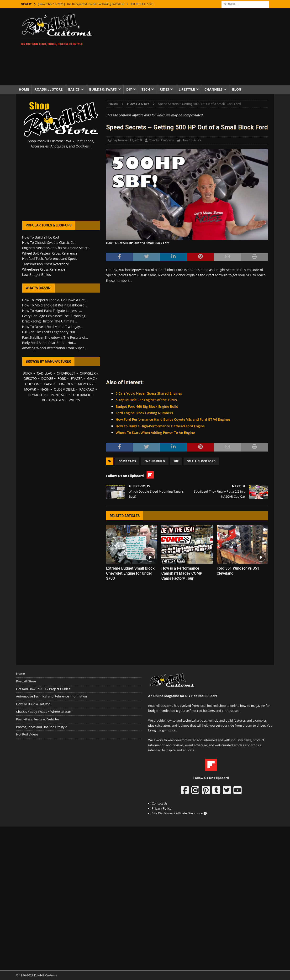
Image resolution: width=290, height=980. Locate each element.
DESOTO (30, 378)
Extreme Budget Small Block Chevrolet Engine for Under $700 (130, 573)
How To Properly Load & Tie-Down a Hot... (55, 300)
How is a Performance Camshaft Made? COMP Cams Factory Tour (182, 573)
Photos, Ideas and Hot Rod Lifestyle (42, 727)
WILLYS (74, 400)
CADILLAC (44, 373)
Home (24, 89)
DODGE (47, 378)
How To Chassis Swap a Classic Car (49, 242)
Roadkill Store (48, 89)
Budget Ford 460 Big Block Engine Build (147, 406)
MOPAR (30, 389)
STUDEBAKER (80, 395)
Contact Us (160, 803)
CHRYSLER (88, 373)
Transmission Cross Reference (46, 264)
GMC (91, 378)
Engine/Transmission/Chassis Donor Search (56, 248)
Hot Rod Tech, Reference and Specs (50, 259)
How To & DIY (191, 140)
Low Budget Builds (37, 275)
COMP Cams (127, 461)
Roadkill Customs (161, 140)
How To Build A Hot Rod (33, 704)
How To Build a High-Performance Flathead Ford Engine (160, 426)
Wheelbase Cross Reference (44, 269)
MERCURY (86, 384)
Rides (164, 89)
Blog (237, 89)
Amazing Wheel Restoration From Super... (55, 348)
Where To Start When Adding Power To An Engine (155, 433)
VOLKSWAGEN (53, 400)
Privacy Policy (161, 808)
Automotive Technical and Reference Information (52, 696)
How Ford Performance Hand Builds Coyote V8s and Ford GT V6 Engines (173, 419)
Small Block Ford (201, 461)
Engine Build (155, 461)
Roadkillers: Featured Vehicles (38, 719)
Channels (214, 89)
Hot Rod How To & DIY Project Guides (43, 689)
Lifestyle (187, 89)
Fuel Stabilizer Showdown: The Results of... (55, 337)
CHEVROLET (66, 373)
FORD (62, 378)
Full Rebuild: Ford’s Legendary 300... (50, 332)
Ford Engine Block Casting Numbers (144, 413)
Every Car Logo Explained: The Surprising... (55, 316)
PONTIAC (58, 395)
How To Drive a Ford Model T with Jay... (52, 327)
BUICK (28, 373)
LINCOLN (66, 384)
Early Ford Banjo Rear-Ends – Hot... (49, 343)
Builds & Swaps (103, 89)
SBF (176, 461)
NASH (45, 389)
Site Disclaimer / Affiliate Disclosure (179, 813)
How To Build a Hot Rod (41, 237)
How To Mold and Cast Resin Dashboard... (55, 305)
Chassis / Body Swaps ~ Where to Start (44, 712)
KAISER (49, 384)
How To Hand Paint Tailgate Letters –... (52, 311)
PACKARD (87, 389)
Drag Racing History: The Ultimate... (50, 321)
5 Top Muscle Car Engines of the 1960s (146, 400)
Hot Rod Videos (27, 734)
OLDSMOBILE (64, 389)
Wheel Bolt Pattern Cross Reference (50, 253)
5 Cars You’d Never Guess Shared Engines (149, 393)
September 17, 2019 (127, 140)
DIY (129, 89)
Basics (74, 89)
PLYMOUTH (37, 395)
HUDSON (32, 384)
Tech (146, 89)
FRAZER (77, 378)
